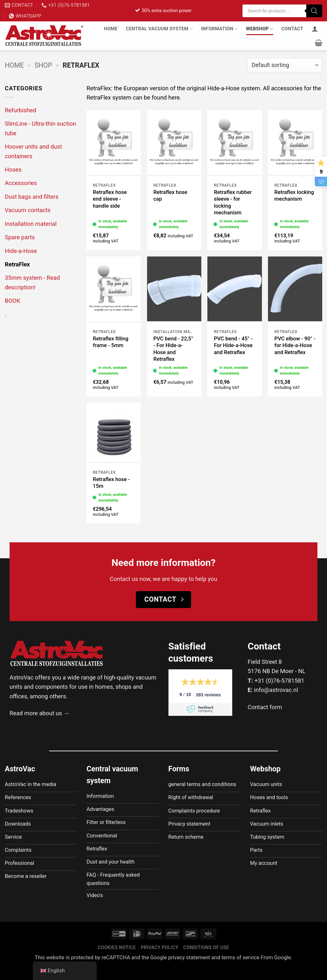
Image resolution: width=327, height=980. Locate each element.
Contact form (265, 707)
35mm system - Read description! (32, 282)
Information (219, 29)
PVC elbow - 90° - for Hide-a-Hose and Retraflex (295, 345)
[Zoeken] (314, 11)
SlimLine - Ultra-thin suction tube (41, 128)
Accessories (21, 183)
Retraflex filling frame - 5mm (111, 342)
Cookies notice (117, 961)
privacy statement (189, 971)
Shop (43, 65)
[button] (319, 43)
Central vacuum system (159, 29)
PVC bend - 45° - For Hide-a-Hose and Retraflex (233, 345)
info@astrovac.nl (276, 690)
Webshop (260, 29)
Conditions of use (206, 961)
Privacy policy (160, 961)
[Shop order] (285, 65)
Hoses (13, 170)
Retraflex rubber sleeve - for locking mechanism (233, 203)
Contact (292, 29)
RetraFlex (17, 264)
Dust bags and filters (32, 197)
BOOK (12, 301)
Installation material (31, 224)
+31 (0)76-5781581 (279, 681)
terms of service (240, 971)
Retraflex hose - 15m (111, 483)
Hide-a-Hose (21, 251)
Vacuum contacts (28, 210)
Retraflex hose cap (170, 196)
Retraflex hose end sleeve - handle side (110, 199)
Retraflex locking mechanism (294, 196)
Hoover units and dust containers (33, 151)
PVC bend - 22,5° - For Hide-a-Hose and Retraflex (173, 349)
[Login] (315, 29)
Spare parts (20, 237)
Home (111, 29)
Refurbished (20, 110)
